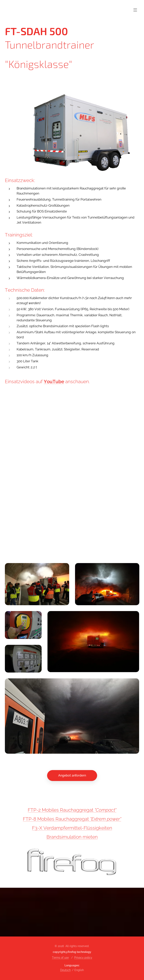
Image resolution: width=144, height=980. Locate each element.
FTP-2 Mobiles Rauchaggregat (61, 810)
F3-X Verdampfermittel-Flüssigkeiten (72, 828)
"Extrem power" (106, 819)
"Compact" (105, 810)
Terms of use (60, 958)
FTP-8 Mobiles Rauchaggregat (56, 819)
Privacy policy (83, 958)
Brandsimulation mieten (72, 837)
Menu (135, 10)
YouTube (54, 382)
